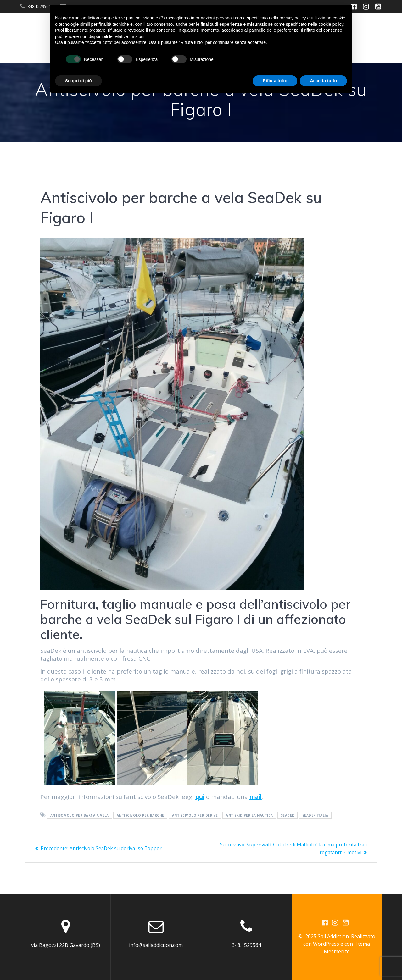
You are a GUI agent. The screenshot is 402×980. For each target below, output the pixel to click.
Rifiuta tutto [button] (275, 81)
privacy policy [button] (293, 18)
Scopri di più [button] (78, 81)
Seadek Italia (315, 815)
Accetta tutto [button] (323, 81)
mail (256, 797)
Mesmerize (337, 951)
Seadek (288, 815)
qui (200, 797)
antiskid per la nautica (249, 815)
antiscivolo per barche (140, 815)
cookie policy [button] (331, 24)
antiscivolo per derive (195, 815)
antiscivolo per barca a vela (80, 815)
